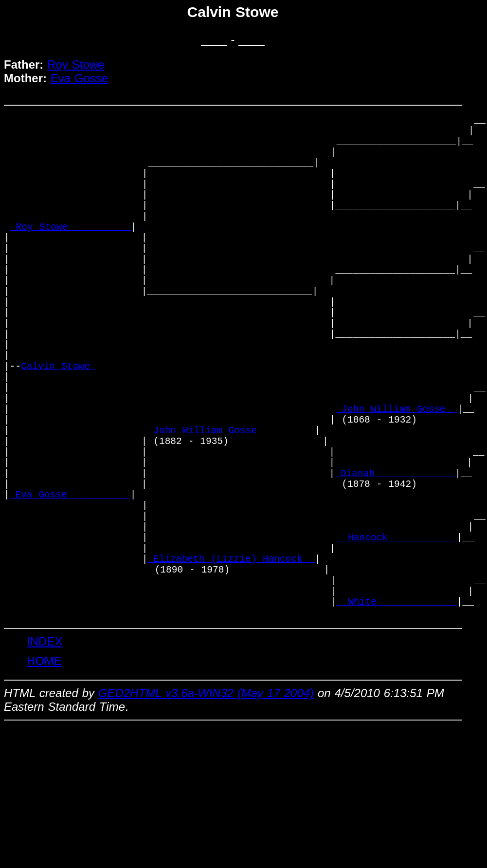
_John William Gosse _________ (231, 503)
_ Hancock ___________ (397, 634)
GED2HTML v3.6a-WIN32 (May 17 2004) (206, 807)
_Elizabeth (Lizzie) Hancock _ (231, 660)
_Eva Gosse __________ (70, 582)
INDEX (45, 756)
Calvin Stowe (59, 424)
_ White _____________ (397, 713)
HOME (44, 775)
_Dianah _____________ (395, 555)
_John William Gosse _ (397, 476)
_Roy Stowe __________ (71, 253)
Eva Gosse (80, 78)
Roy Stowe (76, 65)
